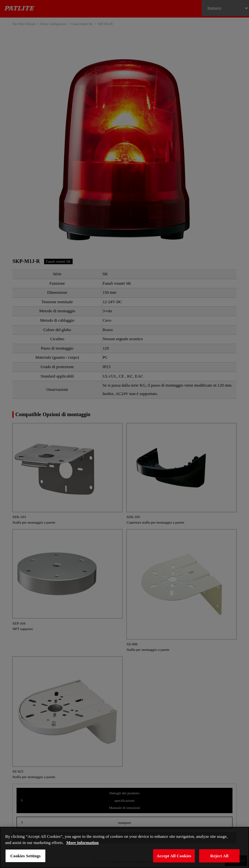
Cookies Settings (25, 856)
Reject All (219, 856)
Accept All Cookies (174, 856)
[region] (124, 847)
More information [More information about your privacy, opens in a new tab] (83, 843)
